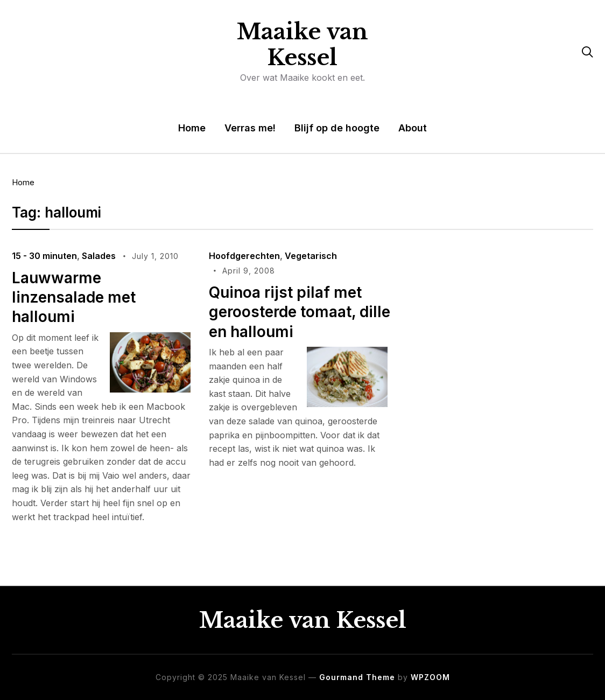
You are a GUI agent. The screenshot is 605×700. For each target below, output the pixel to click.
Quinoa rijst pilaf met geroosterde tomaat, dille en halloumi (300, 312)
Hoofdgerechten (244, 256)
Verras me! (250, 128)
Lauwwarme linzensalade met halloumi (74, 297)
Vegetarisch (311, 256)
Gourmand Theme (357, 677)
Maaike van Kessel (302, 45)
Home (192, 128)
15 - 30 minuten (44, 256)
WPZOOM (430, 677)
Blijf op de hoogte (337, 128)
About (413, 128)
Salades (99, 256)
